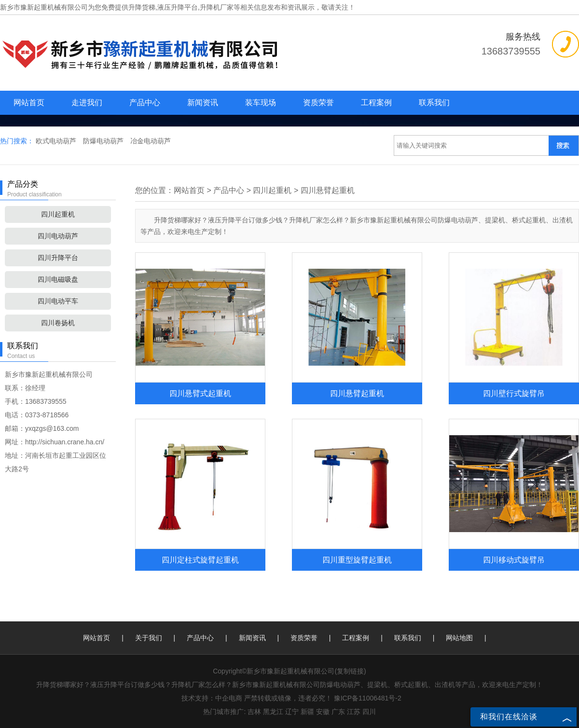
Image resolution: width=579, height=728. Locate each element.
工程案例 (376, 103)
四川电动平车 (58, 301)
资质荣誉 (318, 103)
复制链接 (350, 671)
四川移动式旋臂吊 (514, 560)
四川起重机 (58, 214)
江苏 (354, 712)
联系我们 (434, 103)
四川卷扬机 (58, 323)
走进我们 (87, 103)
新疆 (307, 712)
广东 (338, 712)
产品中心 (145, 103)
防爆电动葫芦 (104, 141)
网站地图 (459, 638)
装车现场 (261, 103)
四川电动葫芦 (58, 236)
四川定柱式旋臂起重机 (200, 560)
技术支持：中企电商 (212, 698)
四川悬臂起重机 (328, 190)
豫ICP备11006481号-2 (368, 698)
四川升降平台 (58, 258)
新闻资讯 (203, 103)
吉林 (254, 712)
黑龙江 (273, 712)
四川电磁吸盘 (58, 279)
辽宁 (292, 712)
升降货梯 (142, 7)
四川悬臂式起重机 (200, 393)
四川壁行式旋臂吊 (514, 393)
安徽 (323, 712)
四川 (369, 712)
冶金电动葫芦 (151, 141)
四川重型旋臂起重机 (357, 560)
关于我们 (149, 638)
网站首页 (29, 103)
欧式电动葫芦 (57, 141)
